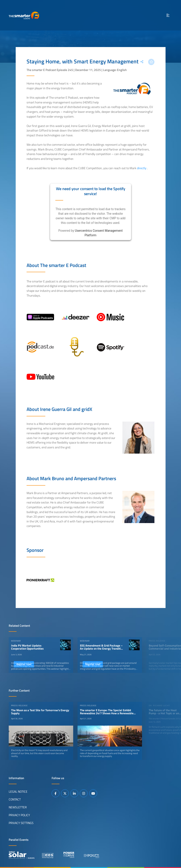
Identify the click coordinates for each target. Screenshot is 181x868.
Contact (15, 799)
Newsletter (18, 807)
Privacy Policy (19, 815)
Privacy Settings (21, 823)
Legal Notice (18, 792)
